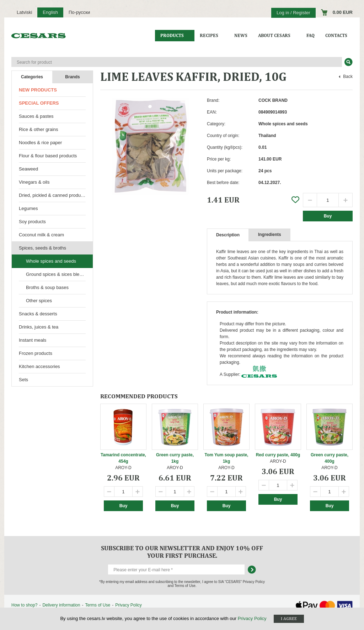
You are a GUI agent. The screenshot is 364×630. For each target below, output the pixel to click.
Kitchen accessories (39, 366)
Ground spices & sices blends (56, 274)
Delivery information (61, 605)
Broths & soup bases (47, 287)
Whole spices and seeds (51, 261)
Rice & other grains (39, 129)
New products (38, 90)
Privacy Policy (129, 605)
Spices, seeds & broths (42, 248)
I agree (289, 619)
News (241, 35)
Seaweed (28, 169)
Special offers (39, 103)
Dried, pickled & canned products (53, 195)
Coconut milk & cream (41, 235)
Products (172, 35)
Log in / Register (293, 13)
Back (348, 77)
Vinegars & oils (34, 182)
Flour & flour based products (48, 156)
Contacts (336, 35)
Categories (32, 77)
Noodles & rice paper (40, 143)
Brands (72, 77)
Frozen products (36, 353)
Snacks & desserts (38, 314)
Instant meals (33, 340)
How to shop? (24, 605)
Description (228, 235)
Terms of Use (98, 605)
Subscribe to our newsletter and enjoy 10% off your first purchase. (182, 552)
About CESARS (274, 35)
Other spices (39, 301)
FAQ (311, 35)
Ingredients (270, 235)
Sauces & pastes (36, 116)
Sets (23, 380)
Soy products (32, 222)
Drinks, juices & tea (39, 327)
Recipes (209, 35)
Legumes (28, 208)
